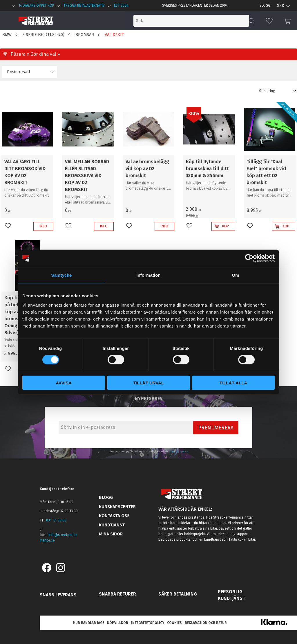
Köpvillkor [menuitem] (118, 623)
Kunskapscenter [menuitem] (117, 507)
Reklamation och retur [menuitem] (206, 623)
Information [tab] (148, 275)
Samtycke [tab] (62, 275)
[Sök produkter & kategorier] (201, 21)
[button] (269, 21)
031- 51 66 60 (56, 520)
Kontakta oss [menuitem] (114, 516)
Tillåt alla (233, 383)
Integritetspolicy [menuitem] (148, 623)
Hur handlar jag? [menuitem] (89, 623)
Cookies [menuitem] (174, 623)
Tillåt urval (148, 383)
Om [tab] (235, 275)
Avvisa (64, 383)
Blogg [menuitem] (265, 6)
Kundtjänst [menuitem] (112, 525)
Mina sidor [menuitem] (111, 534)
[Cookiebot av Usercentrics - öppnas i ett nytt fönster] (249, 258)
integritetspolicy (178, 451)
